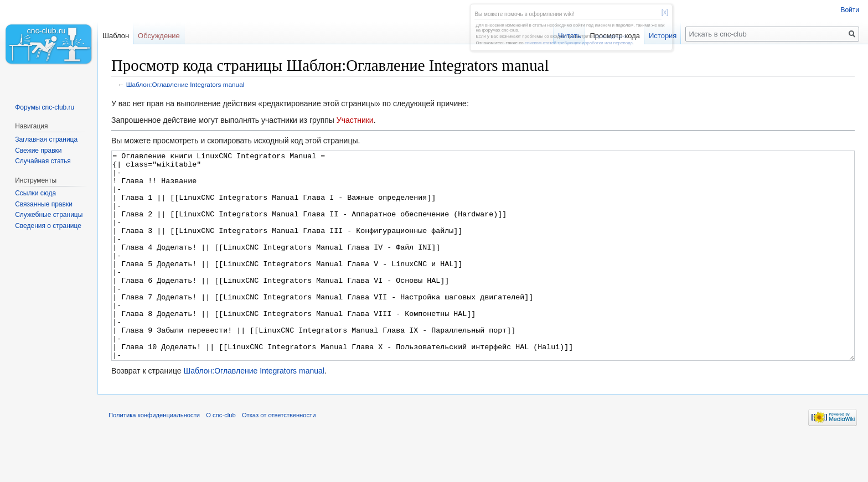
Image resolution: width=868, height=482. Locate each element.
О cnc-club (221, 457)
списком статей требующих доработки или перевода (579, 43)
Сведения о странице (48, 226)
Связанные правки (44, 204)
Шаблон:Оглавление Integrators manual (185, 84)
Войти (850, 10)
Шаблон (116, 36)
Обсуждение (159, 36)
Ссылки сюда (35, 193)
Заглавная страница (46, 139)
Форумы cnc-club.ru (45, 107)
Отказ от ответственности (279, 457)
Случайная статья (43, 161)
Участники (355, 120)
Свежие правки (38, 151)
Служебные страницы (49, 215)
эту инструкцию (610, 36)
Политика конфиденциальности (154, 457)
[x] (665, 12)
